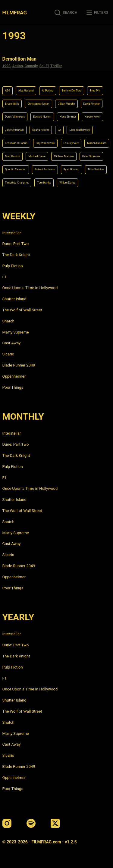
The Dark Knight (16, 255)
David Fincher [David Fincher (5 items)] (92, 104)
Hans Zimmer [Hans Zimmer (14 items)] (68, 117)
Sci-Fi (44, 66)
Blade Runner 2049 (19, 365)
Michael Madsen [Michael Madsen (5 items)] (64, 156)
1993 (6, 66)
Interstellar (12, 233)
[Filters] (97, 13)
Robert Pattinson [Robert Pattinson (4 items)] (45, 169)
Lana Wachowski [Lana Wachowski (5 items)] (80, 130)
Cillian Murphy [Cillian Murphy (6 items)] (66, 104)
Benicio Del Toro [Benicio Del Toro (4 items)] (72, 91)
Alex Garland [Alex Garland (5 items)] (26, 91)
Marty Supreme (16, 332)
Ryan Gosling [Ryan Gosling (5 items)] (71, 169)
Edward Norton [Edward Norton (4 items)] (42, 117)
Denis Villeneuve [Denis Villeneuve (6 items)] (15, 117)
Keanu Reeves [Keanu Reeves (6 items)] (41, 130)
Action (18, 66)
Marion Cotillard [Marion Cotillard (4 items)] (97, 143)
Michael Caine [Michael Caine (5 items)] (37, 156)
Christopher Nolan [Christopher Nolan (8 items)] (38, 104)
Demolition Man (20, 59)
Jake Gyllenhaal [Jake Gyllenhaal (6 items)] (15, 130)
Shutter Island (14, 299)
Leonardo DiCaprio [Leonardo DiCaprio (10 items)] (16, 143)
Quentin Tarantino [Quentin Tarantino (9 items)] (16, 169)
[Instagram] (7, 823)
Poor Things (13, 387)
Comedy (31, 66)
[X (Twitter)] (55, 823)
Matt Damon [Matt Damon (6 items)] (13, 156)
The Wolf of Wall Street (22, 310)
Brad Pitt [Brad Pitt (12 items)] (95, 91)
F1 (5, 277)
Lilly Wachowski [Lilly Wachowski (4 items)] (46, 143)
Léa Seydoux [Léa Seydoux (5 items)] (71, 143)
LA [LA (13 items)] (60, 130)
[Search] (66, 13)
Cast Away (12, 343)
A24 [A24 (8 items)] (8, 91)
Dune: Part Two (16, 244)
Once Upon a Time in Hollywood (30, 288)
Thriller (56, 66)
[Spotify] (31, 823)
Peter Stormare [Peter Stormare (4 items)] (91, 156)
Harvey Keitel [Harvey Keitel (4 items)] (92, 117)
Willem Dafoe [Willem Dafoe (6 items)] (67, 183)
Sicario (8, 354)
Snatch (8, 321)
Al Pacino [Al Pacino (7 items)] (48, 91)
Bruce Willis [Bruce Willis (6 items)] (12, 104)
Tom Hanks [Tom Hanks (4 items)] (44, 183)
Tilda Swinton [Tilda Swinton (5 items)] (96, 169)
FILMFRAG (15, 13)
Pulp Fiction (13, 266)
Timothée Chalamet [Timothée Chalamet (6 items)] (17, 183)
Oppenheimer (14, 376)
